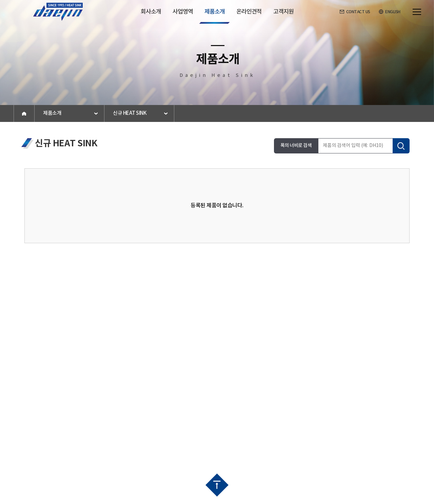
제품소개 (52, 113)
